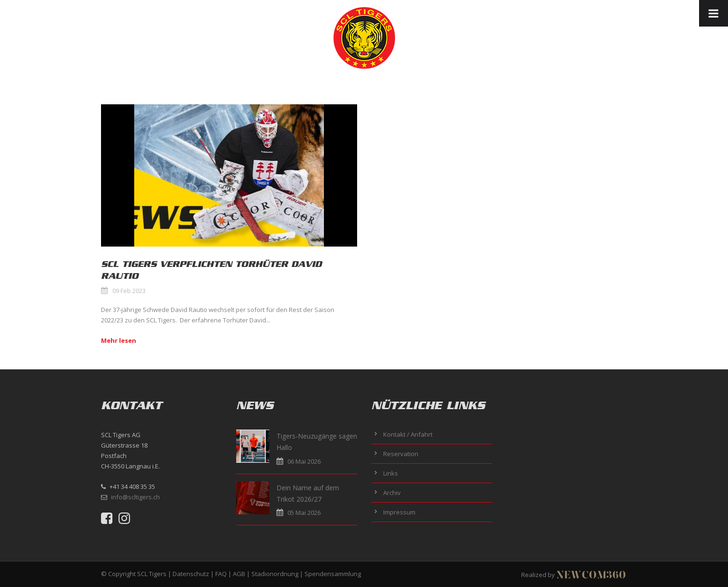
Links (391, 473)
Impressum (399, 512)
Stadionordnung (275, 574)
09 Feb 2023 (129, 291)
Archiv (392, 493)
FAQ (221, 574)
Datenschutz (191, 574)
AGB (239, 574)
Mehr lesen (119, 340)
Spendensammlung (333, 574)
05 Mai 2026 (304, 513)
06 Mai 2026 (304, 461)
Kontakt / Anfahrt (408, 434)
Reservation (401, 454)
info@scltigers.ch (135, 497)
